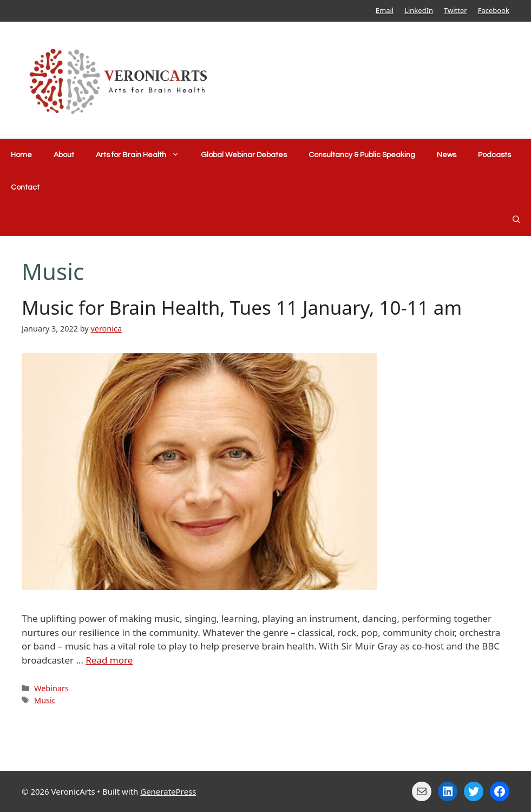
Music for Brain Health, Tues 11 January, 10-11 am (242, 307)
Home (21, 155)
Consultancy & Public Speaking (362, 155)
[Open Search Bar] (516, 220)
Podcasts (494, 155)
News (447, 155)
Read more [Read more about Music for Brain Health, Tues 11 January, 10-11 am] (109, 660)
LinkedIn (419, 10)
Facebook (494, 10)
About (64, 155)
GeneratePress (168, 791)
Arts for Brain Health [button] (143, 155)
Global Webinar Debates (244, 155)
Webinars (51, 688)
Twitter (455, 10)
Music (45, 700)
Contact (25, 187)
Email (385, 10)
